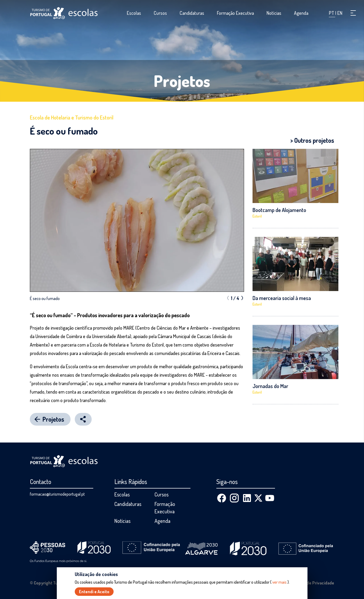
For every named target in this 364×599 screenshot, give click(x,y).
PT (332, 13)
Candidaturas (192, 13)
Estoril (257, 216)
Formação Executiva (235, 13)
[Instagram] (234, 498)
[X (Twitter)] (258, 498)
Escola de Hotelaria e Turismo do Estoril (72, 117)
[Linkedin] (247, 498)
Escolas (134, 13)
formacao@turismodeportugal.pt (57, 494)
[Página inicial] (64, 13)
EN (340, 13)
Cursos (160, 13)
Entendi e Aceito (94, 592)
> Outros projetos (312, 140)
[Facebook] (222, 498)
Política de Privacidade (313, 583)
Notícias (274, 13)
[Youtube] (270, 498)
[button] (353, 13)
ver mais (279, 582)
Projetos (182, 81)
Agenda (301, 13)
